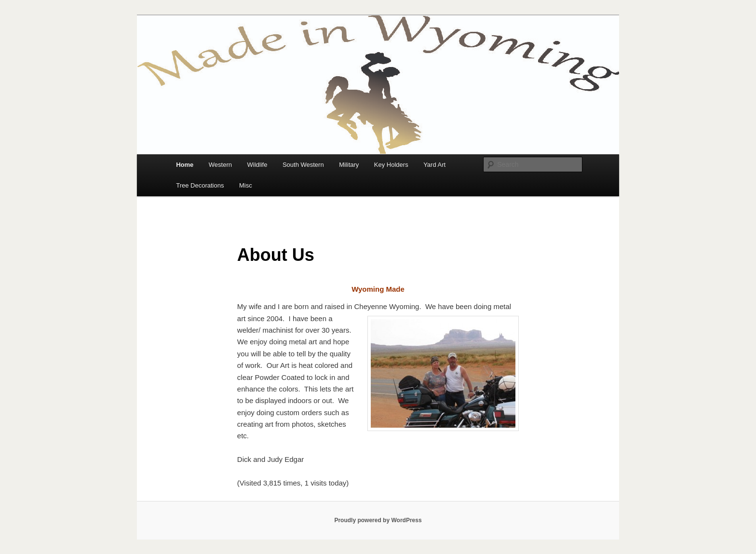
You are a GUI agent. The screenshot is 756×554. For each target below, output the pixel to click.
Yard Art (434, 165)
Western (220, 165)
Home (185, 165)
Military (349, 165)
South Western (303, 165)
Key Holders (391, 165)
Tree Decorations (200, 185)
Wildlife (257, 165)
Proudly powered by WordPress (378, 520)
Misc (246, 185)
